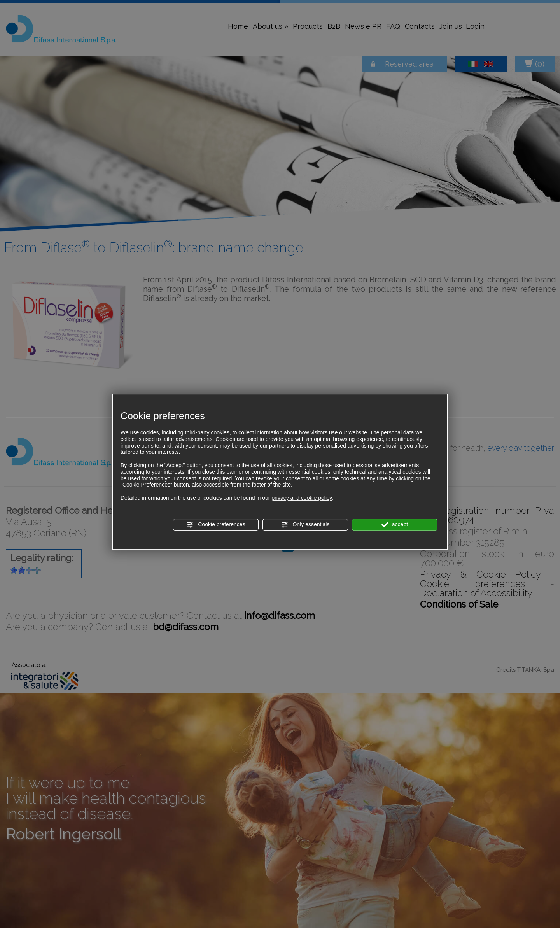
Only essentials (305, 525)
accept (395, 525)
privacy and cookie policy (302, 498)
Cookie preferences (216, 525)
